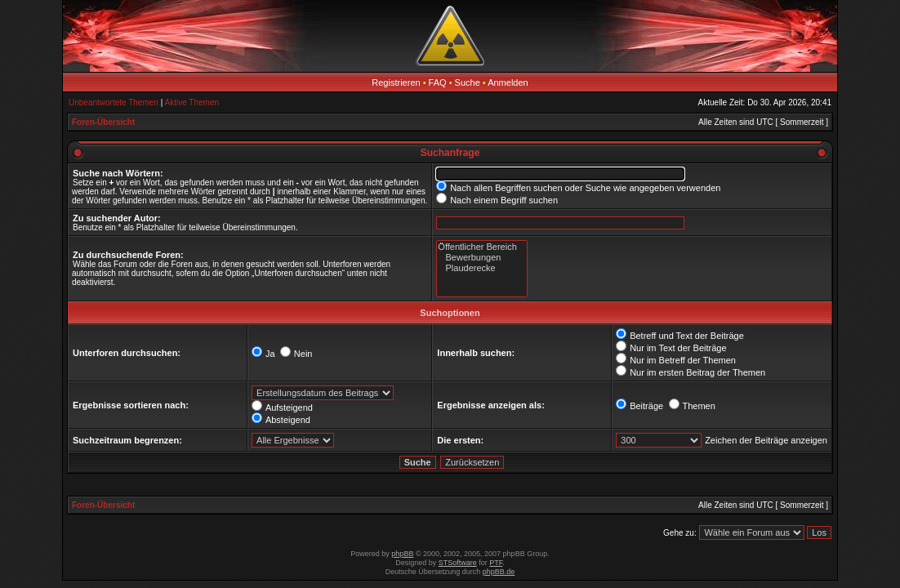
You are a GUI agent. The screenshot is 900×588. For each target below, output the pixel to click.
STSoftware (458, 563)
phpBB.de (499, 572)
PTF (496, 563)
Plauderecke (481, 268)
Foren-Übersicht (103, 122)
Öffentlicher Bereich (481, 247)
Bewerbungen (481, 258)
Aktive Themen (192, 102)
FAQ (438, 82)
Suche (468, 82)
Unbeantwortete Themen (114, 102)
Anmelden (508, 82)
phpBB (402, 554)
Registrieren (396, 82)
